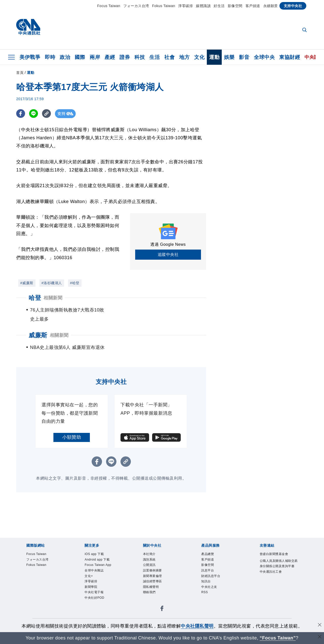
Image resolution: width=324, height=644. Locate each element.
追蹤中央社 (168, 254)
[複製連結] (46, 114)
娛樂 (229, 57)
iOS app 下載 (94, 563)
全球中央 (264, 57)
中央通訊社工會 (271, 581)
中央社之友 (209, 596)
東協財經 (290, 57)
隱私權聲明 (151, 596)
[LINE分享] (34, 114)
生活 (155, 57)
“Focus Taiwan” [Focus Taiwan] (278, 638)
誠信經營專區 (153, 590)
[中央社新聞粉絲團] (162, 618)
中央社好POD (94, 607)
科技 (140, 57)
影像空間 (235, 6)
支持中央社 (293, 6)
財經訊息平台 (211, 585)
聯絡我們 (149, 601)
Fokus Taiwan (164, 6)
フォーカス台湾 (136, 6)
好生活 (219, 6)
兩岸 (95, 57)
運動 (214, 57)
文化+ (89, 585)
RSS (205, 601)
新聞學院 (91, 596)
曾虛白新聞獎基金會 (274, 563)
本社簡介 (149, 563)
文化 (199, 57)
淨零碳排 (186, 6)
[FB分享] (21, 114)
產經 (110, 57)
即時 (50, 57)
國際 (80, 57)
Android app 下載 (97, 569)
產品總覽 (208, 563)
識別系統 (149, 569)
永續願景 (271, 6)
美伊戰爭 (30, 57)
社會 (169, 57)
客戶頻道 (253, 6)
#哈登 (75, 283)
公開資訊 (149, 574)
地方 (184, 57)
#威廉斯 (27, 283)
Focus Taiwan (109, 6)
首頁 (20, 73)
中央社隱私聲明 (197, 626)
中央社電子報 (94, 601)
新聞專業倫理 (153, 585)
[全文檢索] (305, 30)
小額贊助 (72, 446)
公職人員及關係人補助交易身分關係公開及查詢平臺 (279, 573)
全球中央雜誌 (94, 580)
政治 (65, 57)
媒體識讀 (203, 6)
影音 (244, 57)
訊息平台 (208, 580)
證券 (125, 57)
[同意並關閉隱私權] (320, 625)
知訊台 (206, 590)
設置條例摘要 (153, 580)
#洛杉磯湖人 (52, 283)
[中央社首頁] (28, 28)
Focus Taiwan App (98, 574)
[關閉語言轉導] (320, 637)
